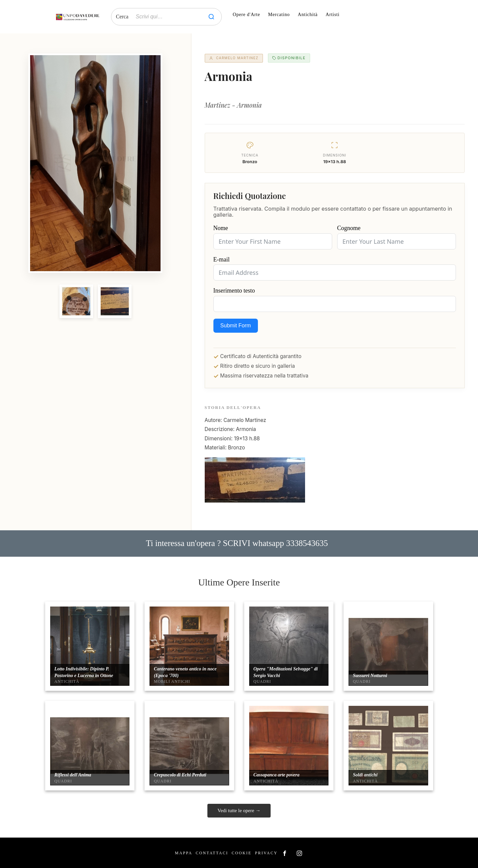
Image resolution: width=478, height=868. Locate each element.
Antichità (308, 15)
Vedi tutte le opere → (239, 810)
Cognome (349, 228)
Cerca (122, 17)
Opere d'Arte (247, 15)
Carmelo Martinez (234, 58)
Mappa (184, 853)
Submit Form (236, 325)
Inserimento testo (234, 291)
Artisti (333, 15)
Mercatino (279, 15)
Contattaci (212, 853)
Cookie (242, 853)
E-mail (222, 259)
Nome (221, 228)
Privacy (266, 853)
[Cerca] (211, 17)
